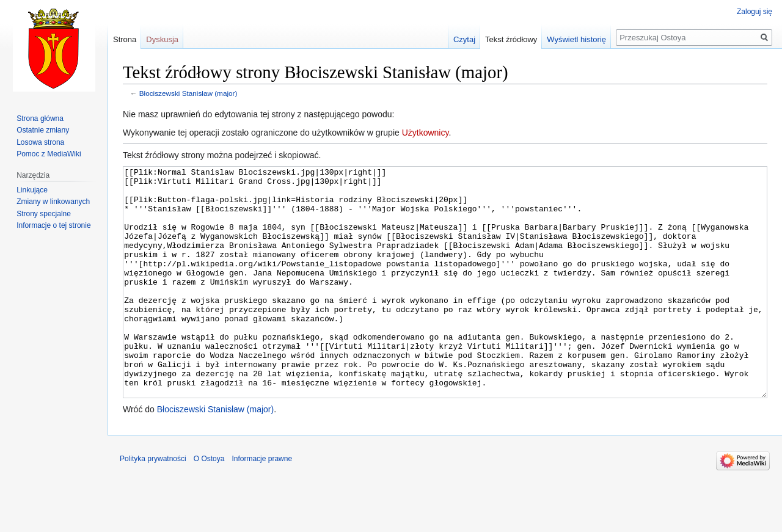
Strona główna (40, 118)
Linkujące (32, 190)
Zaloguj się (755, 12)
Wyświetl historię (576, 39)
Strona (125, 39)
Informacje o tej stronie (53, 225)
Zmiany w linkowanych (53, 202)
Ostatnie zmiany (43, 130)
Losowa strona (40, 142)
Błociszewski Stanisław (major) (188, 93)
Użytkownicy (426, 133)
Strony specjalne (44, 214)
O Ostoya (209, 505)
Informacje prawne (262, 505)
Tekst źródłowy (511, 39)
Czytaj (464, 39)
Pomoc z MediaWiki (49, 154)
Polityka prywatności (153, 505)
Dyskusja (162, 39)
